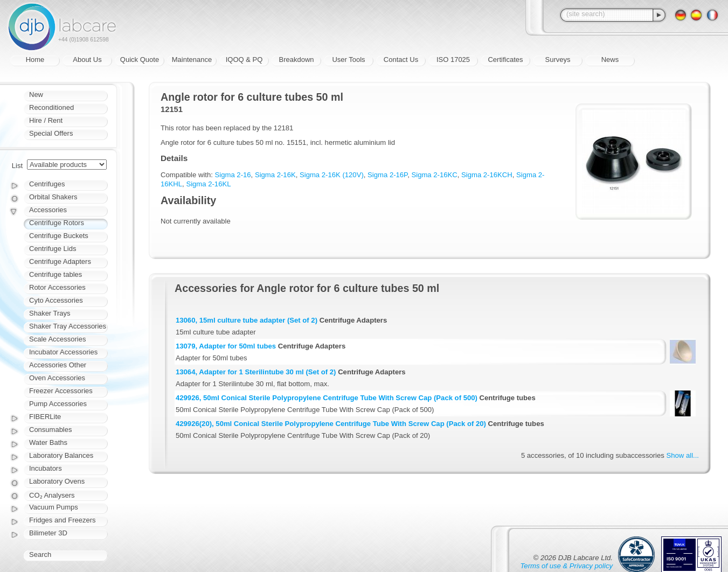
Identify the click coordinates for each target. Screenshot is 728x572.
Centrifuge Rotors (57, 223)
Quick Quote (140, 60)
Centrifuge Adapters (60, 261)
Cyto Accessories (56, 300)
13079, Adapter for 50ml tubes (226, 346)
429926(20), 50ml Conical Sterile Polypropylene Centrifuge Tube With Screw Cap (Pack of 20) (331, 424)
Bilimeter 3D (48, 533)
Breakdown (296, 60)
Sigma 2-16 (233, 175)
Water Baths (48, 442)
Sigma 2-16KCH (487, 175)
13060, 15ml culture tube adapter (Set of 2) (247, 320)
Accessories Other (58, 365)
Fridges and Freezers (63, 520)
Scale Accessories (58, 339)
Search (40, 554)
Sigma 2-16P (387, 175)
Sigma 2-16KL (208, 184)
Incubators (46, 468)
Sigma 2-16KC (434, 175)
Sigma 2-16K (275, 175)
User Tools (348, 60)
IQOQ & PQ (244, 60)
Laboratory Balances (61, 455)
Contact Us (401, 60)
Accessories (48, 210)
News (610, 60)
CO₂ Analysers (52, 495)
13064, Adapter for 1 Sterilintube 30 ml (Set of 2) (256, 372)
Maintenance (192, 60)
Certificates (505, 60)
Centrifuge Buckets (59, 236)
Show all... (683, 455)
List (17, 166)
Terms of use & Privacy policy (567, 566)
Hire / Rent (46, 120)
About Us (87, 60)
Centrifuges (47, 184)
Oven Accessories (57, 378)
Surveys (558, 60)
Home (35, 60)
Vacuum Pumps (54, 507)
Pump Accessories (58, 404)
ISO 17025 (453, 60)
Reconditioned (51, 107)
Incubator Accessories (63, 352)
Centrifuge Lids (53, 249)
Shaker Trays (50, 313)
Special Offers (51, 133)
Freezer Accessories (61, 391)
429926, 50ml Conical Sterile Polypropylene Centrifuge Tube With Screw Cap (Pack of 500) (327, 398)
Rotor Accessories (57, 287)
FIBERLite (45, 417)
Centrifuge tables (56, 274)
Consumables (51, 430)
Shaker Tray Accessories (68, 326)
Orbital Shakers (53, 197)
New (36, 95)
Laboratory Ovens (57, 481)
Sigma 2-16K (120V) (332, 175)
